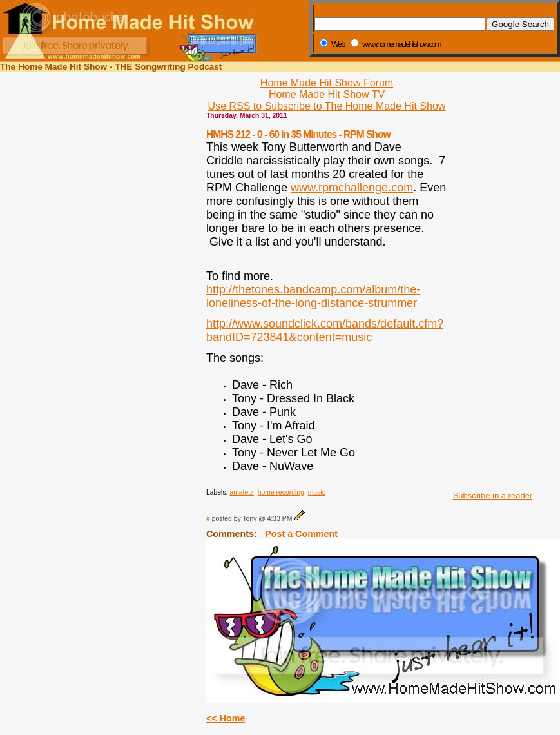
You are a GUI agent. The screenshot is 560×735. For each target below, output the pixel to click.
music (317, 492)
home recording (281, 492)
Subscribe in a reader (493, 495)
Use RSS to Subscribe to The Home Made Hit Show (327, 106)
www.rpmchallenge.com (352, 188)
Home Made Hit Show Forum (327, 83)
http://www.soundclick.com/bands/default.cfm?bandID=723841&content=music (325, 330)
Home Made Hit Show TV (327, 94)
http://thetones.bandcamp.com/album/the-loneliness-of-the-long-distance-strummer (313, 296)
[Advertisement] (489, 289)
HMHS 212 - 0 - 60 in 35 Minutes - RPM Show (298, 134)
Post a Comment (301, 534)
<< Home (226, 718)
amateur (242, 492)
